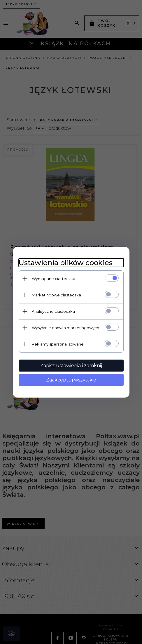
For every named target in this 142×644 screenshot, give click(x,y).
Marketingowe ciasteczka (56, 295)
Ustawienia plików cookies (66, 263)
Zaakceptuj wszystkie (71, 380)
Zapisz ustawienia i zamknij (71, 366)
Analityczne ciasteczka (53, 311)
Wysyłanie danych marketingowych (65, 328)
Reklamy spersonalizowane (58, 344)
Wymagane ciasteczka (54, 279)
